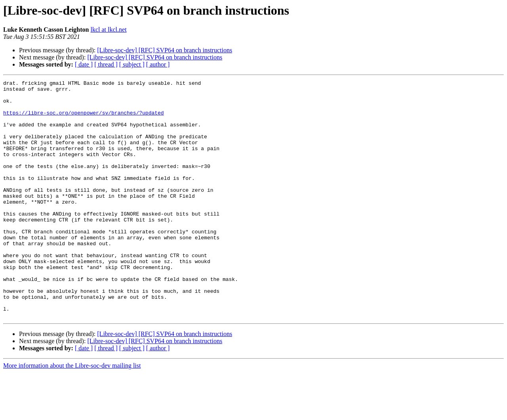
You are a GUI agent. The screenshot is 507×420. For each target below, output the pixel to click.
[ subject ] (132, 64)
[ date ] (84, 64)
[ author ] (158, 64)
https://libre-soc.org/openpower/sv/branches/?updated (84, 120)
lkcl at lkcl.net (109, 30)
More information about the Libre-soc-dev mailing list (72, 413)
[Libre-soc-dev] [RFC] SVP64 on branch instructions (165, 50)
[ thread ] (106, 64)
